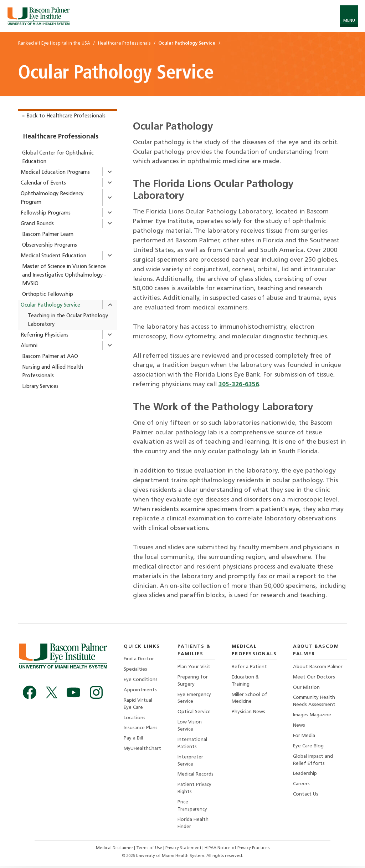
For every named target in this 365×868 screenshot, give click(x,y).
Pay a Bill (133, 739)
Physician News (248, 713)
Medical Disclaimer (115, 850)
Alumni (29, 346)
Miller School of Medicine (250, 698)
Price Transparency (193, 807)
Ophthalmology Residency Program (52, 198)
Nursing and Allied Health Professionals (53, 372)
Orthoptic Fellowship (48, 295)
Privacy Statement (184, 850)
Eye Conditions (141, 680)
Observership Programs (50, 245)
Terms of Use (150, 850)
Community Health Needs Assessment (315, 702)
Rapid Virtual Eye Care (138, 704)
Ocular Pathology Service (50, 305)
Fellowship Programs (46, 213)
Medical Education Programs (55, 173)
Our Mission (307, 688)
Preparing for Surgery (193, 681)
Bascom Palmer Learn (48, 235)
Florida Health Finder (194, 825)
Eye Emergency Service (195, 698)
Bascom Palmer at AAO (50, 357)
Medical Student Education (53, 256)
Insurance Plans (141, 729)
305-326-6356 (239, 385)
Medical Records (196, 775)
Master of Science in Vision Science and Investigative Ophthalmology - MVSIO (64, 275)
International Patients (193, 744)
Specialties (135, 670)
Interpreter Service (191, 761)
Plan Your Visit (194, 667)
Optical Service (194, 713)
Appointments (140, 690)
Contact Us (306, 795)
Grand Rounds (37, 224)
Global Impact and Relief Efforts (313, 761)
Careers (302, 785)
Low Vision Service (190, 726)
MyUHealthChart (143, 749)
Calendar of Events (43, 183)
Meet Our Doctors (314, 677)
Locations (135, 718)
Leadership (305, 775)
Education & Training (246, 681)
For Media (304, 736)
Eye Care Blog (309, 747)
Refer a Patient (249, 667)
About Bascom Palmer (318, 667)
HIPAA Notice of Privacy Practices (237, 850)
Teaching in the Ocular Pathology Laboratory (68, 320)
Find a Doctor (139, 659)
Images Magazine (312, 716)
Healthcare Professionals (61, 137)
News (299, 726)
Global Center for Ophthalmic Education (58, 158)
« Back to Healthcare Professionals (64, 116)
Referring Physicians (45, 335)
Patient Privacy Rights (195, 790)
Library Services (40, 387)
